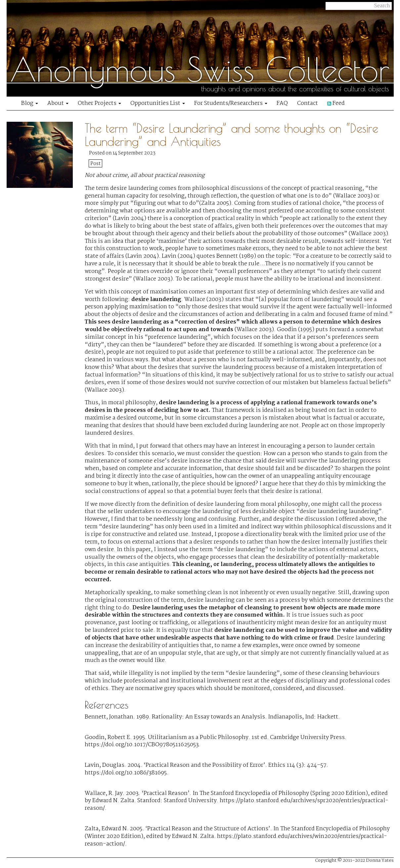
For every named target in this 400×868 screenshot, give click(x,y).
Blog (30, 103)
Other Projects (99, 103)
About (58, 103)
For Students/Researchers (231, 103)
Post (95, 164)
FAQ (282, 103)
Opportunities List (158, 103)
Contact (308, 103)
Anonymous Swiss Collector (200, 69)
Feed (336, 103)
